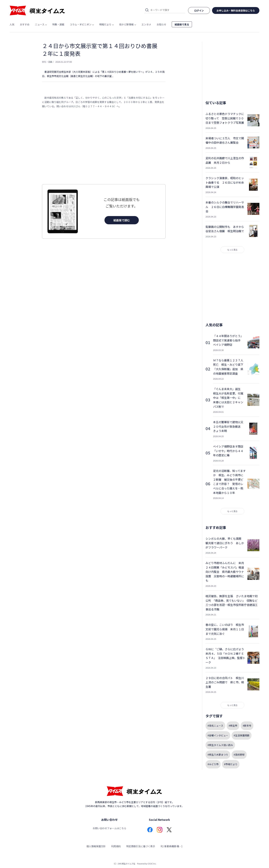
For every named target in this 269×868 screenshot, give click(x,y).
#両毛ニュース (215, 726)
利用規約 (116, 846)
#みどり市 (213, 764)
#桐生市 (233, 726)
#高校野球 (239, 755)
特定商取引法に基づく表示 (141, 846)
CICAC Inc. (152, 864)
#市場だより (231, 764)
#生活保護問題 (242, 735)
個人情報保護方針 (96, 846)
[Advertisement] (104, 146)
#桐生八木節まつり (218, 755)
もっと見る (232, 250)
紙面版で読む (122, 220)
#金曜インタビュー (218, 735)
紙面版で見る (182, 24)
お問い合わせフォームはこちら (109, 828)
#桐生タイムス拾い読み (220, 745)
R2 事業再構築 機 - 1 (172, 846)
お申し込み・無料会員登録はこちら (236, 10)
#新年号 (247, 726)
